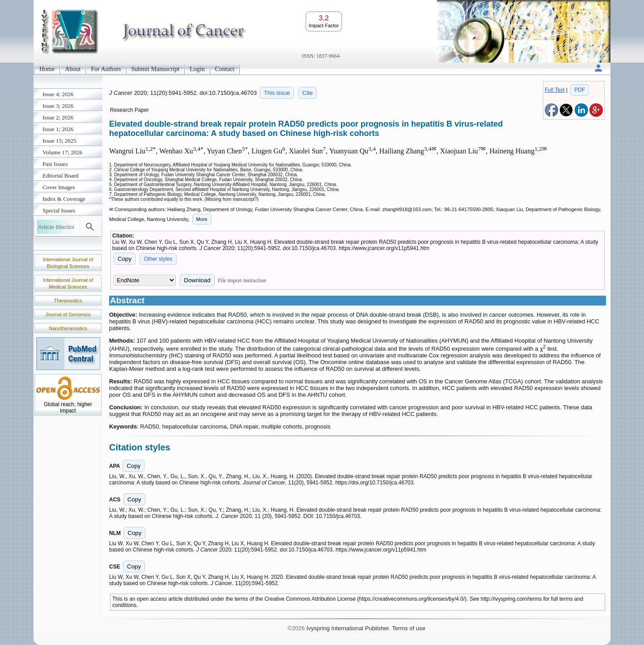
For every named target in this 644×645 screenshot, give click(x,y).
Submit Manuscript (156, 69)
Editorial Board (61, 176)
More (202, 219)
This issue (277, 93)
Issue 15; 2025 (59, 141)
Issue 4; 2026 (58, 94)
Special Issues (59, 210)
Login (197, 69)
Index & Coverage (64, 199)
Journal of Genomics (68, 314)
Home (47, 69)
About (73, 69)
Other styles (158, 259)
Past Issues (55, 164)
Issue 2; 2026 (58, 117)
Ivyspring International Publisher (347, 628)
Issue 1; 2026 (58, 129)
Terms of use (408, 628)
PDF (580, 90)
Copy (125, 259)
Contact (225, 69)
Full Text (555, 90)
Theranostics (68, 301)
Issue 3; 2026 (58, 106)
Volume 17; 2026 (62, 152)
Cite (307, 93)
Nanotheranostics (68, 328)
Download (197, 280)
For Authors (106, 69)
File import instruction (242, 280)
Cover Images (59, 187)
